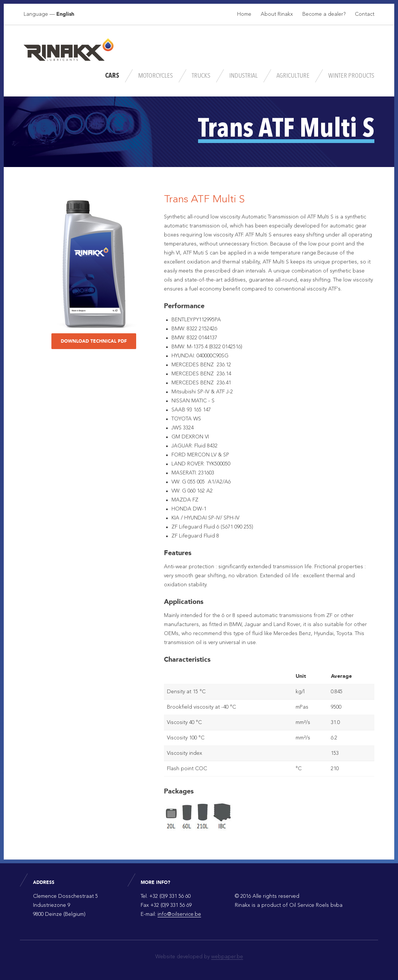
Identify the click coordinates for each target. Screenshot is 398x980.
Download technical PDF (94, 341)
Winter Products (351, 76)
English (65, 14)
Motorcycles (155, 76)
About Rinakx (277, 14)
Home (244, 14)
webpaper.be (227, 957)
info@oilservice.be (179, 914)
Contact (365, 14)
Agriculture (293, 76)
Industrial (243, 76)
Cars (112, 76)
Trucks (201, 76)
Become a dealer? (324, 14)
